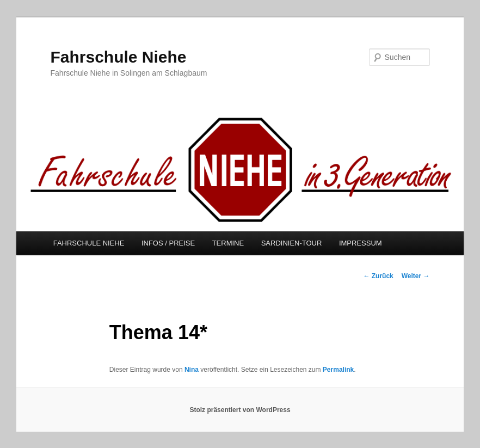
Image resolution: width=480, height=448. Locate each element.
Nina (192, 370)
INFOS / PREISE (168, 243)
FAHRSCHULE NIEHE (89, 243)
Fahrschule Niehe (118, 57)
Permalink (338, 370)
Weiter (416, 276)
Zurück (378, 276)
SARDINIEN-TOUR (292, 243)
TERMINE (228, 243)
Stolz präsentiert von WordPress (240, 410)
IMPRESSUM (361, 243)
